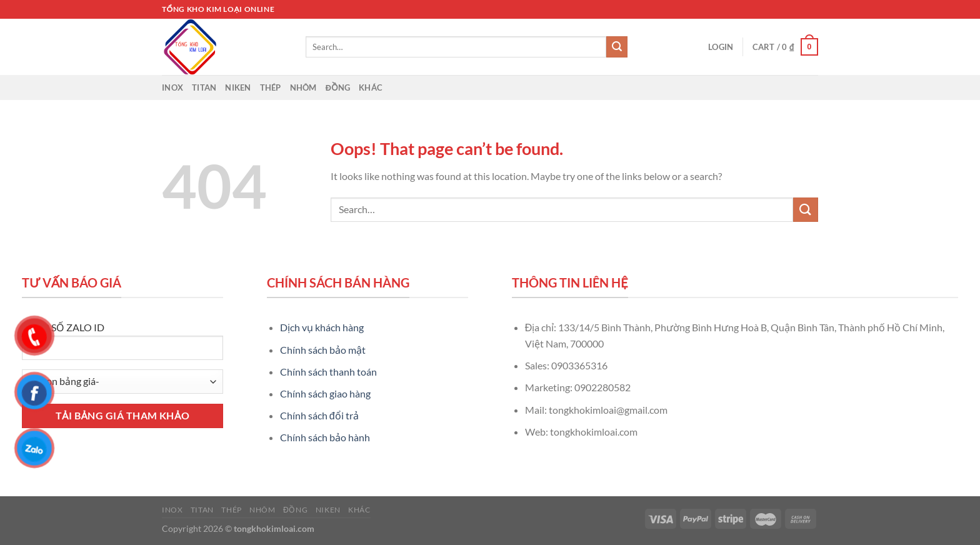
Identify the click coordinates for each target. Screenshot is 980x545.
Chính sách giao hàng (325, 393)
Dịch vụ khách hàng (322, 327)
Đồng (338, 87)
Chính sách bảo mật (323, 350)
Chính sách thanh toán (328, 372)
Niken (238, 87)
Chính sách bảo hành (325, 437)
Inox (172, 87)
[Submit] (617, 47)
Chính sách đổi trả (319, 415)
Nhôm (303, 87)
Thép (271, 87)
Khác (371, 87)
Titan (204, 87)
